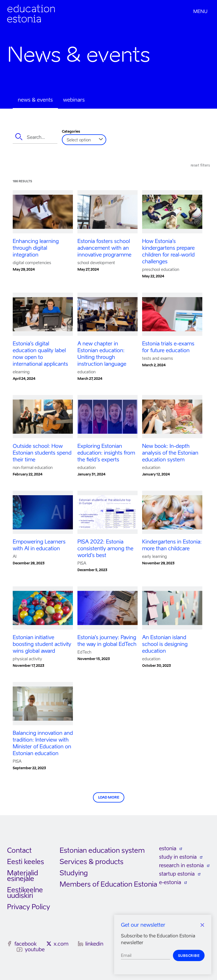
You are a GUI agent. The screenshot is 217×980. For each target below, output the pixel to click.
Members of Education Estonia (108, 884)
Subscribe (189, 956)
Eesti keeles (26, 862)
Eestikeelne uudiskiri (25, 893)
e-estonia (170, 882)
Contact (19, 850)
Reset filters (200, 165)
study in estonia (178, 857)
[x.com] (49, 944)
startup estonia (177, 874)
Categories (71, 131)
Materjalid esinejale (23, 876)
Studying (74, 873)
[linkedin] (81, 944)
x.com (61, 944)
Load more (109, 797)
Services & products (92, 862)
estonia (168, 848)
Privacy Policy (29, 907)
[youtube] (20, 950)
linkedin (94, 944)
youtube (35, 949)
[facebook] (10, 944)
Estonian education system (102, 850)
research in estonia (181, 865)
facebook (26, 944)
